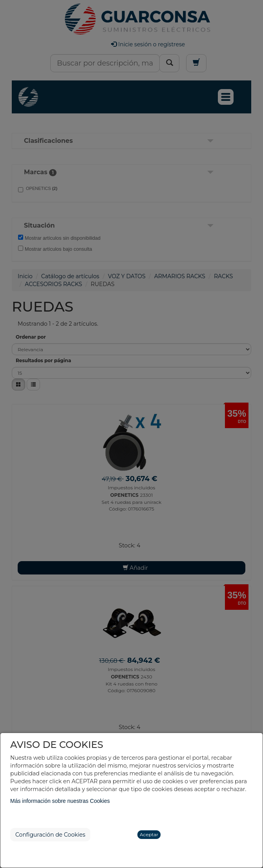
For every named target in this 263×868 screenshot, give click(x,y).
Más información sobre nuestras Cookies (60, 801)
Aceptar (149, 834)
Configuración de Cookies (50, 835)
